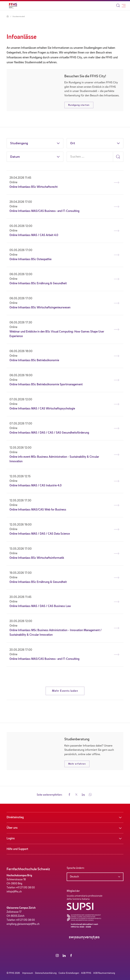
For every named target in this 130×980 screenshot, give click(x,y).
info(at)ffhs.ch (14, 892)
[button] (69, 795)
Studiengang (19, 143)
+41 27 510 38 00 (25, 888)
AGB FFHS (86, 973)
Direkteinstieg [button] (15, 817)
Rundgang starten (79, 105)
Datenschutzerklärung (46, 973)
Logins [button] (11, 838)
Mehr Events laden (65, 691)
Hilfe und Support (17, 849)
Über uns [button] (12, 828)
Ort (73, 143)
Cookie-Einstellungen (69, 973)
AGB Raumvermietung (104, 973)
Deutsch (74, 877)
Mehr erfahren (77, 764)
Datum (15, 157)
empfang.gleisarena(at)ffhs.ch (23, 924)
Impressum (28, 973)
